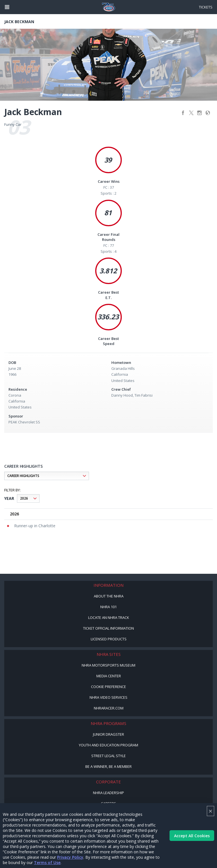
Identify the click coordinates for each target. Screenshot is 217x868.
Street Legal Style (108, 756)
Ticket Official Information (108, 628)
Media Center (109, 676)
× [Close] (211, 811)
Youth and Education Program (108, 745)
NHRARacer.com (109, 708)
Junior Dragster (108, 734)
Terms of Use (47, 862)
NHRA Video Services (108, 697)
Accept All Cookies (192, 836)
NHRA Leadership (108, 793)
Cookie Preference (108, 687)
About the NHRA (109, 596)
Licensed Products (109, 639)
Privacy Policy (70, 857)
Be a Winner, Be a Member (108, 766)
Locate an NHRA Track (109, 618)
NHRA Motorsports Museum (108, 665)
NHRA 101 (108, 607)
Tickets (206, 7)
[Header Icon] (7, 7)
